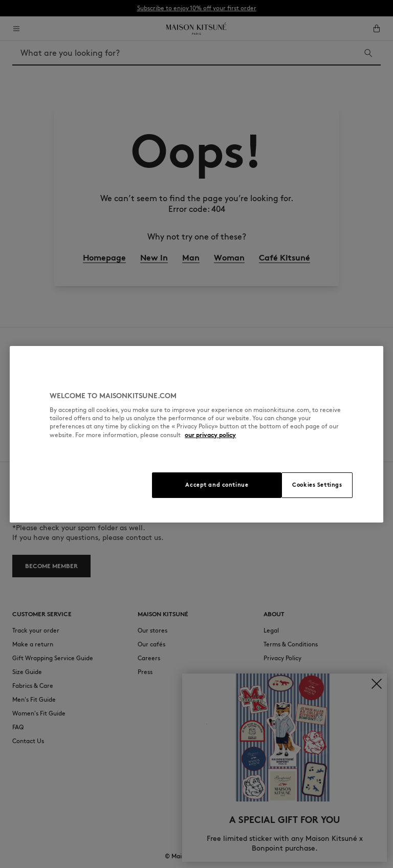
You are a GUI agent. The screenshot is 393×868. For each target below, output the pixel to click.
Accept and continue (217, 485)
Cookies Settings (317, 485)
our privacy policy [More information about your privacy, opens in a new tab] (210, 435)
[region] (196, 434)
